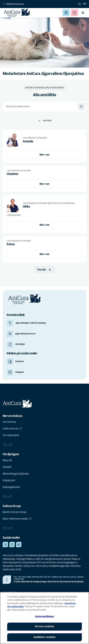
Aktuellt (7, 467)
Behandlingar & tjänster (16, 474)
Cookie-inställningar (44, 616)
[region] (44, 618)
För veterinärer (11, 435)
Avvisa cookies (45, 626)
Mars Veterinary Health (17, 519)
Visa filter (45, 121)
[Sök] (81, 107)
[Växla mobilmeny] (83, 13)
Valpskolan (9, 480)
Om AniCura (9, 422)
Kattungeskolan (11, 487)
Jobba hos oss (12, 429)
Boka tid (7, 460)
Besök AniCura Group (14, 512)
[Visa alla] (45, 270)
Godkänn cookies (45, 637)
